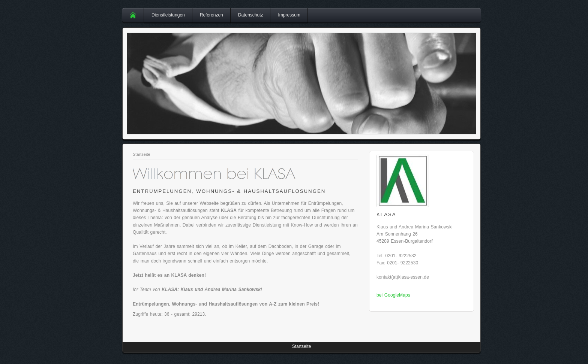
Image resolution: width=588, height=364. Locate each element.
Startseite (142, 154)
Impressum (289, 15)
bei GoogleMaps (393, 295)
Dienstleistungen (168, 15)
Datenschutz (251, 15)
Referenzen (211, 15)
